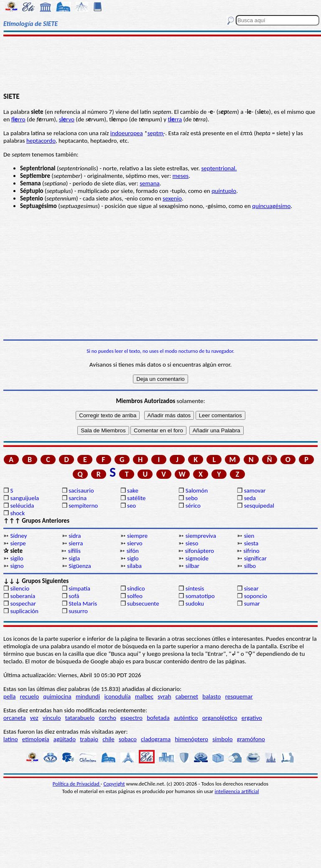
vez (34, 718)
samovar (255, 490)
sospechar (23, 603)
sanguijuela (24, 498)
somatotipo (200, 596)
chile (108, 739)
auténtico (186, 718)
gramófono (251, 739)
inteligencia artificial (237, 791)
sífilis (74, 551)
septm (155, 133)
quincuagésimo (271, 206)
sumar (252, 603)
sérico (193, 506)
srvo (67, 119)
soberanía (23, 596)
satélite (136, 498)
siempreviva (201, 536)
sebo (192, 498)
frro (18, 119)
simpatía (79, 588)
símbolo (222, 739)
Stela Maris (83, 603)
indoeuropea (127, 133)
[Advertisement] (160, 64)
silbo (250, 566)
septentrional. (219, 168)
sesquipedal (259, 506)
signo (17, 566)
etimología (36, 739)
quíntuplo (224, 191)
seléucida (22, 506)
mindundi (88, 696)
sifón (133, 551)
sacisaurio (81, 490)
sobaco (128, 739)
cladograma (156, 739)
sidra (75, 536)
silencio (20, 588)
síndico (136, 588)
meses (181, 176)
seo (131, 506)
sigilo (17, 558)
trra (175, 119)
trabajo (89, 739)
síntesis (195, 588)
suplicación (24, 611)
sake (133, 490)
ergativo (252, 718)
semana (150, 183)
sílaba (134, 566)
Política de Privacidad (77, 784)
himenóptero (191, 739)
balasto (211, 696)
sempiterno (83, 506)
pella (9, 696)
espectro (131, 718)
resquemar (239, 696)
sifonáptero (199, 551)
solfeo (135, 596)
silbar (192, 566)
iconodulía (117, 696)
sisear (251, 588)
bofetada (158, 718)
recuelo (30, 696)
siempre (137, 536)
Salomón (197, 490)
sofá (74, 596)
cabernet (187, 696)
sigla (74, 558)
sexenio (172, 198)
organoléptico (220, 718)
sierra (76, 543)
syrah (164, 696)
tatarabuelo (80, 718)
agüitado (65, 739)
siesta (251, 543)
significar (255, 558)
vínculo (52, 718)
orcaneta (15, 718)
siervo (135, 543)
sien (249, 536)
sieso (192, 543)
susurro (78, 611)
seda (250, 498)
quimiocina (57, 696)
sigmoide (197, 558)
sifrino (251, 551)
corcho (108, 718)
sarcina (78, 498)
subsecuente (143, 603)
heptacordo (41, 141)
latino (11, 739)
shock (17, 513)
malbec (144, 696)
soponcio (256, 596)
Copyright (114, 784)
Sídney (18, 536)
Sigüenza (80, 566)
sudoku (195, 603)
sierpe (18, 543)
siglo (133, 558)
